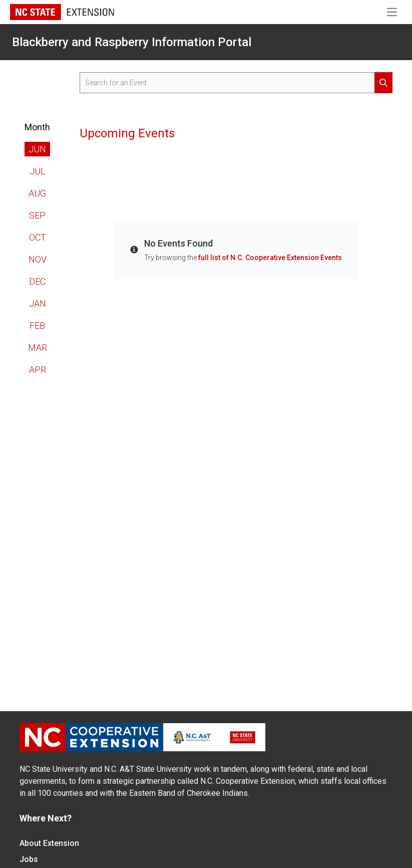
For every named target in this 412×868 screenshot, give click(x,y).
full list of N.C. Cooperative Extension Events (270, 258)
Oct (38, 237)
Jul (38, 171)
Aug (37, 193)
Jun (37, 149)
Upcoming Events (127, 133)
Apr (38, 370)
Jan (38, 303)
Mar (38, 348)
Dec (37, 281)
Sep (37, 215)
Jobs (29, 859)
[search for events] (236, 83)
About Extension (49, 843)
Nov (38, 259)
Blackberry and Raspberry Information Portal (132, 42)
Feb (37, 325)
